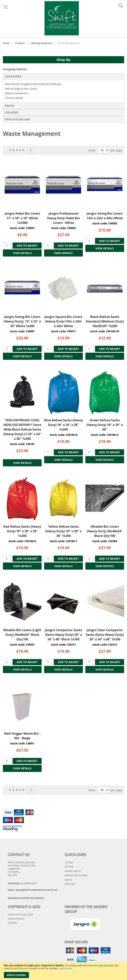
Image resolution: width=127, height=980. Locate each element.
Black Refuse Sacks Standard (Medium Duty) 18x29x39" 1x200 (105, 321)
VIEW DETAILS (22, 253)
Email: (32, 890)
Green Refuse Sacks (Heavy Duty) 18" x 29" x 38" (105, 425)
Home (6, 43)
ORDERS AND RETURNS (76, 875)
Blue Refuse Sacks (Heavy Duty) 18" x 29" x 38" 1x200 (63, 425)
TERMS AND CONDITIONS (21, 915)
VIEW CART (70, 884)
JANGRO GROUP (73, 871)
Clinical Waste (14, 98)
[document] (63, 971)
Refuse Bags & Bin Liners (21, 89)
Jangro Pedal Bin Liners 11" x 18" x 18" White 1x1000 (22, 218)
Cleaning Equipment (42, 43)
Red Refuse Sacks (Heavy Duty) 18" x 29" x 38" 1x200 (22, 531)
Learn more (65, 968)
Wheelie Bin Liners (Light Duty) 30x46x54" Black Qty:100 (22, 635)
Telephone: (22, 883)
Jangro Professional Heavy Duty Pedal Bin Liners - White (63, 218)
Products (20, 43)
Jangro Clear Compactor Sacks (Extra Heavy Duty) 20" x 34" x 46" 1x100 (105, 635)
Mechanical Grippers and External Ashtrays (33, 84)
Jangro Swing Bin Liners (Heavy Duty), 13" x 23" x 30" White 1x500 (22, 321)
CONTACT (69, 862)
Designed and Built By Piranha (26, 898)
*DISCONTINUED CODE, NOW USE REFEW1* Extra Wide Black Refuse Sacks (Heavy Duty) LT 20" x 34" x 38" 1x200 (22, 429)
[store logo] (62, 18)
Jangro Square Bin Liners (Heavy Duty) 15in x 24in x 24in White (63, 321)
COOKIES (12, 923)
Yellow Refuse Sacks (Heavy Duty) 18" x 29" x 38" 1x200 (63, 531)
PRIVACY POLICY (16, 919)
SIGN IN (68, 880)
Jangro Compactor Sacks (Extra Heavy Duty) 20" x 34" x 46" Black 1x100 (63, 635)
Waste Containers (16, 93)
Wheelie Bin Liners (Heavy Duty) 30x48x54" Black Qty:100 (105, 531)
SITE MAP (69, 867)
